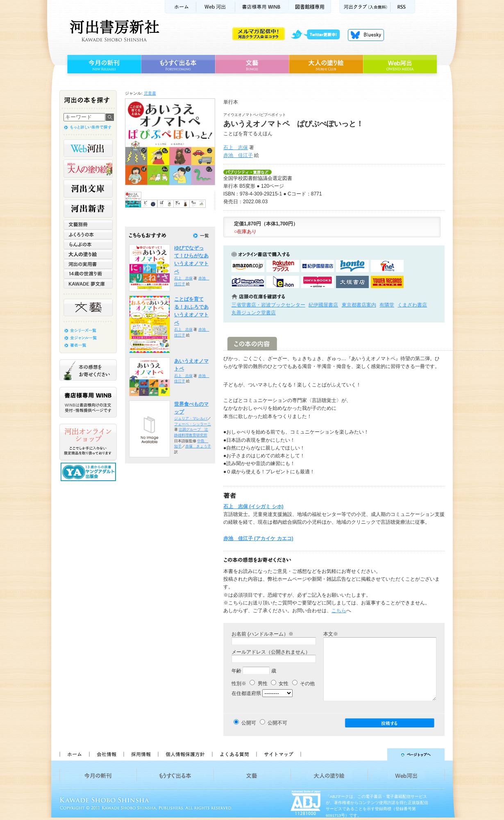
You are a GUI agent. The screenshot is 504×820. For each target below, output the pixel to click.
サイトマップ (279, 754)
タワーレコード (387, 282)
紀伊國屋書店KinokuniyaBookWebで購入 (318, 266)
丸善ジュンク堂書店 (254, 313)
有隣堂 (387, 305)
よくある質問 (234, 754)
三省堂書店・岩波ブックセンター (268, 305)
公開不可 (277, 723)
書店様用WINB (262, 7)
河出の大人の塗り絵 (88, 168)
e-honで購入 (283, 282)
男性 (258, 684)
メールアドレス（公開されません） (271, 652)
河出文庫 (88, 189)
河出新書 (88, 209)
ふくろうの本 (88, 234)
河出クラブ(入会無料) (365, 7)
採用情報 (141, 754)
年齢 (236, 671)
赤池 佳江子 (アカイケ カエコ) (258, 538)
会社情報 (106, 754)
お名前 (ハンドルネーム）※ (262, 634)
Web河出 (216, 7)
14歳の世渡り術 (88, 274)
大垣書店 (352, 282)
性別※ (239, 684)
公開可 (249, 723)
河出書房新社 (113, 31)
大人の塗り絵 (326, 64)
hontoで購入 (352, 266)
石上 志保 (236, 148)
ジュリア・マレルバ (191, 418)
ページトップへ (376, 754)
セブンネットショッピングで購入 (387, 266)
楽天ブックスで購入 (283, 266)
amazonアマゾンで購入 (248, 266)
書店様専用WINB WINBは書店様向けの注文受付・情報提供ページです (88, 402)
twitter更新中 (318, 35)
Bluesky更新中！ (366, 35)
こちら (339, 611)
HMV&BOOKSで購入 (318, 282)
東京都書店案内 (359, 305)
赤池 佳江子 (238, 155)
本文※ (331, 634)
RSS (403, 7)
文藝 (252, 64)
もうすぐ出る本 (178, 64)
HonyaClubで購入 (248, 282)
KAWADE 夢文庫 (88, 284)
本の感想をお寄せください (88, 370)
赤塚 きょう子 (198, 446)
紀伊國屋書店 (323, 305)
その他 (303, 684)
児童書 (150, 93)
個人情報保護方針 (185, 754)
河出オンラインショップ (88, 442)
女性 (280, 684)
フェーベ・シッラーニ (193, 424)
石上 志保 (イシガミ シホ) (253, 507)
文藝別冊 (88, 225)
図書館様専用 (310, 7)
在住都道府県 (246, 693)
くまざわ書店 (412, 305)
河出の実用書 (88, 264)
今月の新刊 (103, 64)
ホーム (180, 7)
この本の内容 (252, 344)
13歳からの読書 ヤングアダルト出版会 (89, 472)
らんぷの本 (88, 244)
